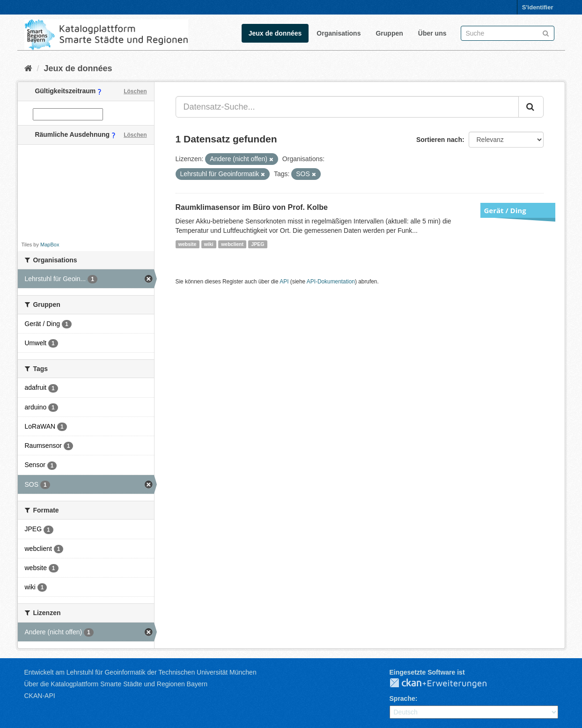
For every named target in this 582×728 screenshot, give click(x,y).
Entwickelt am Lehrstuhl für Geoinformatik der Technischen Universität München (140, 672)
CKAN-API (40, 696)
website (188, 244)
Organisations (339, 33)
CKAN (446, 683)
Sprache (402, 698)
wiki (209, 244)
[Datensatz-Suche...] (347, 107)
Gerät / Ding (505, 210)
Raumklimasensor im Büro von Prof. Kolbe (252, 207)
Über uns (432, 33)
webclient (232, 244)
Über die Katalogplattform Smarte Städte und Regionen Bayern (116, 684)
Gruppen (389, 33)
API (284, 282)
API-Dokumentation (331, 282)
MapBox (50, 245)
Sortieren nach (439, 140)
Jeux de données (275, 33)
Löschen (135, 91)
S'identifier (538, 7)
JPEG (258, 244)
